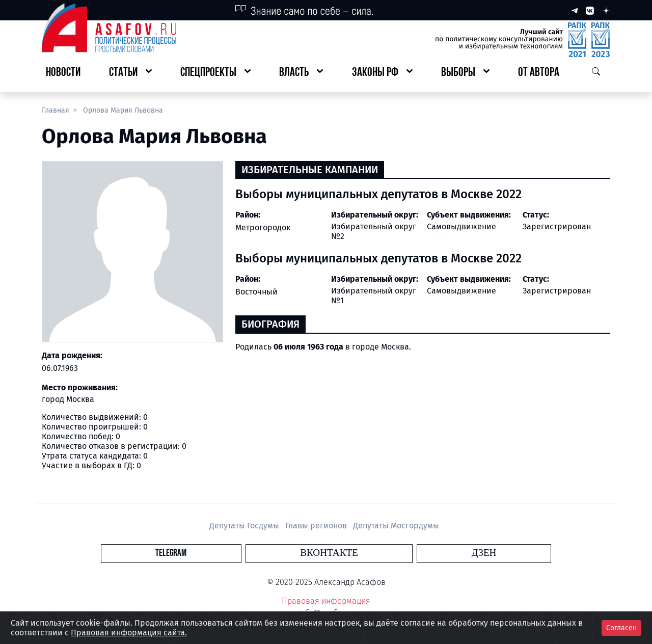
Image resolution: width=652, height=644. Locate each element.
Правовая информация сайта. (129, 633)
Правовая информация (326, 601)
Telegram (267, 553)
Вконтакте (329, 553)
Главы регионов (317, 526)
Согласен (621, 628)
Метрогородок (263, 227)
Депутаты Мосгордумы (396, 526)
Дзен (388, 553)
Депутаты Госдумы (245, 526)
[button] (130, 73)
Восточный (256, 292)
